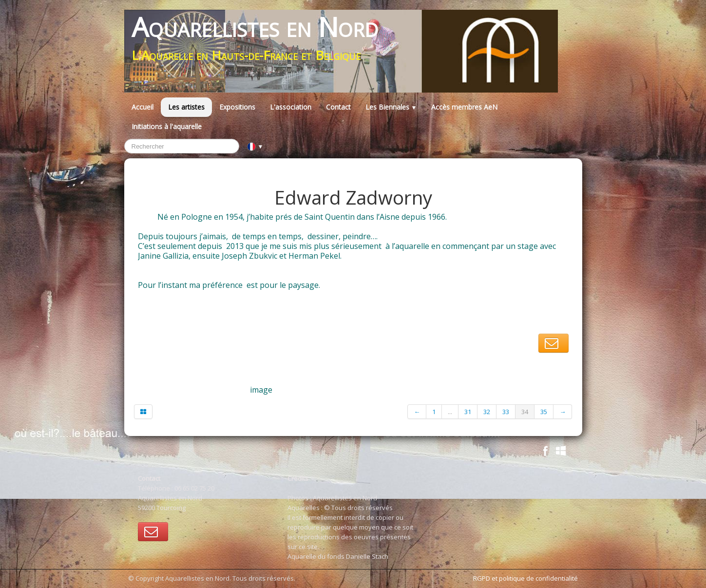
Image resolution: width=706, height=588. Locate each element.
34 (525, 412)
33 (506, 412)
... (450, 412)
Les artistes (186, 107)
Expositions (237, 107)
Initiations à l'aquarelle (167, 126)
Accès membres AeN (464, 107)
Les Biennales (391, 107)
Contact (338, 107)
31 (468, 412)
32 (487, 412)
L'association (291, 107)
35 (544, 412)
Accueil (143, 107)
